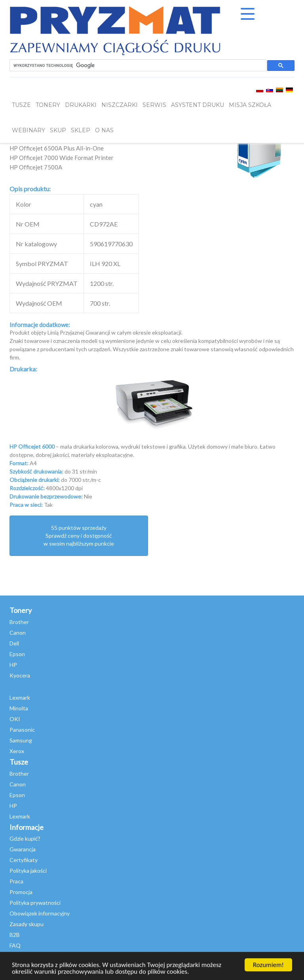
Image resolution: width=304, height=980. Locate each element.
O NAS (104, 130)
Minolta (19, 708)
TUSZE (21, 105)
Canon (18, 633)
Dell (14, 643)
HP (13, 665)
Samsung (21, 740)
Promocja (21, 892)
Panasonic (22, 730)
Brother (19, 622)
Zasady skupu (27, 924)
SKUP (58, 130)
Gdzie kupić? (25, 838)
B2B (15, 935)
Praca (16, 881)
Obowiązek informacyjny (40, 913)
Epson (17, 654)
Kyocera (20, 675)
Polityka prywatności (35, 903)
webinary (28, 130)
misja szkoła (250, 105)
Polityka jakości (28, 871)
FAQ (15, 945)
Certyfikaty (24, 860)
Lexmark (20, 697)
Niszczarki (120, 105)
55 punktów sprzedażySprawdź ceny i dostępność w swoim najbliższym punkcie (79, 536)
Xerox (17, 751)
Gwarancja (23, 849)
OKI (15, 719)
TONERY (48, 105)
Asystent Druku (198, 105)
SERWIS (154, 105)
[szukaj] (137, 66)
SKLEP (81, 130)
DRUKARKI (81, 105)
